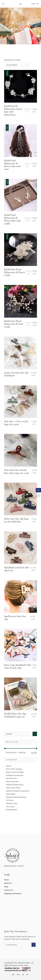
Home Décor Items (13, 788)
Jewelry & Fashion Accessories (17, 791)
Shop (6, 887)
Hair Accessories (12, 781)
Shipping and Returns (13, 893)
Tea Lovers (10, 807)
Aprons (9, 766)
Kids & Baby (11, 794)
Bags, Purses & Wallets (15, 772)
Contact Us (9, 890)
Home (7, 880)
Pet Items (10, 800)
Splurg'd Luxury (12, 803)
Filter (34, 753)
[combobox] (17, 65)
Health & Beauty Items (15, 785)
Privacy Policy (23, 965)
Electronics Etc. (12, 778)
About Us (8, 883)
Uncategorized (11, 810)
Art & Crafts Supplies (14, 769)
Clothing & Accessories (15, 775)
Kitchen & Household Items (16, 797)
